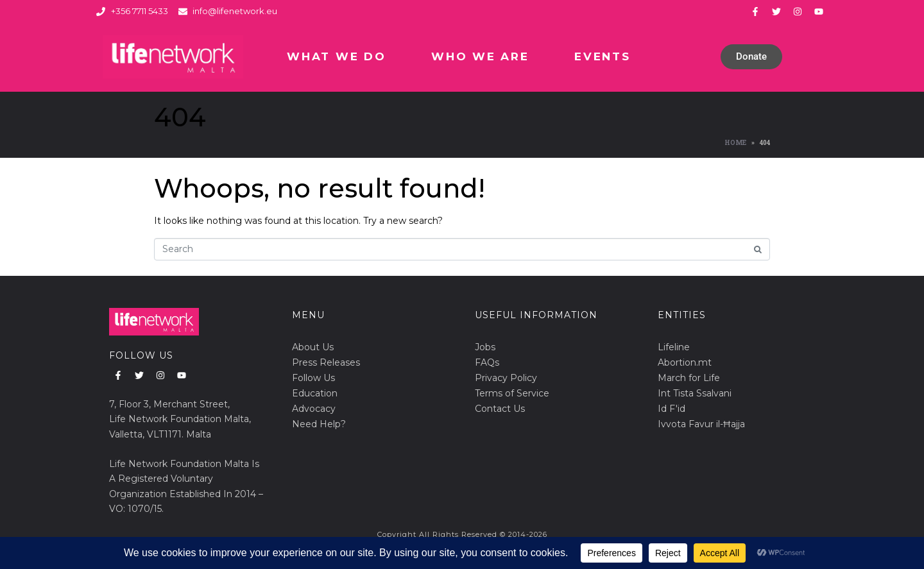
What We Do (336, 56)
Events (602, 56)
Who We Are (480, 56)
